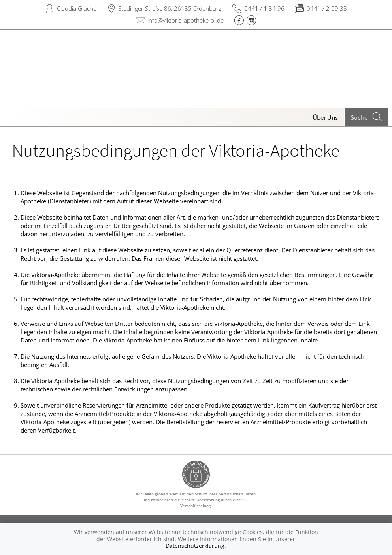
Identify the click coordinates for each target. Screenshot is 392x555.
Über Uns (325, 117)
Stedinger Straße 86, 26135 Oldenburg (170, 8)
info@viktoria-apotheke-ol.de (186, 20)
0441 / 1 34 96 (264, 8)
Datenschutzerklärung (195, 546)
